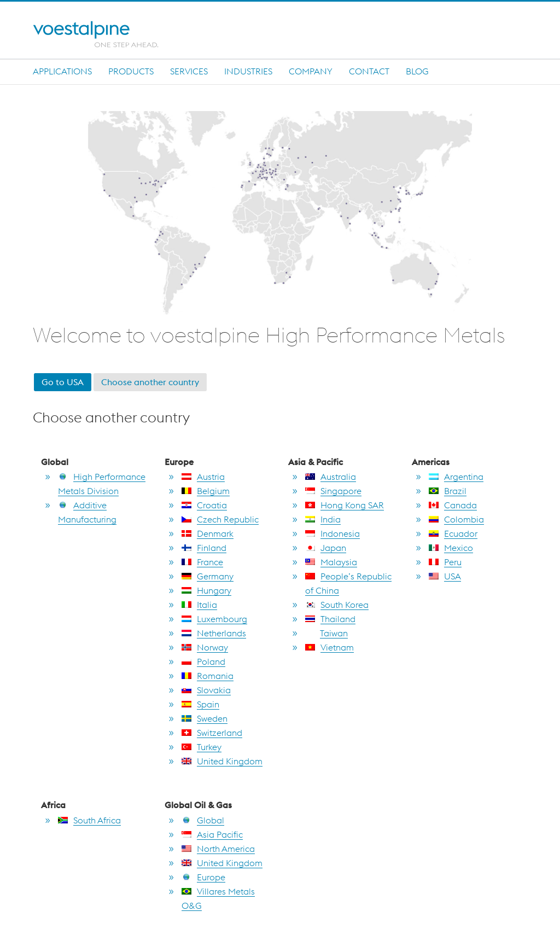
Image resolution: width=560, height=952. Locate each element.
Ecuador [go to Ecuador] (453, 533)
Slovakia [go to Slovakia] (206, 690)
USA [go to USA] (445, 576)
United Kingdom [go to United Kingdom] (222, 761)
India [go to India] (323, 519)
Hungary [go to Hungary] (206, 590)
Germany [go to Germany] (208, 576)
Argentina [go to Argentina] (456, 477)
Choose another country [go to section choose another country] (150, 382)
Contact (369, 71)
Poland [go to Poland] (203, 661)
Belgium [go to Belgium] (206, 491)
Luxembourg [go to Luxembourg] (214, 619)
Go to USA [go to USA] (63, 382)
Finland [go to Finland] (204, 548)
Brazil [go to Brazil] (448, 491)
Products (131, 71)
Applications (62, 71)
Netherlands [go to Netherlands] (214, 633)
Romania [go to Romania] (208, 676)
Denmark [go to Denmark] (208, 533)
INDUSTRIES (248, 71)
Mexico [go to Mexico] (451, 548)
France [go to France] (202, 562)
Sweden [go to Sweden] (205, 718)
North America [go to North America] (218, 849)
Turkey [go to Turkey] (202, 747)
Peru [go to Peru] (445, 562)
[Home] (105, 34)
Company (311, 71)
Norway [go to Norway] (205, 647)
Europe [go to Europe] (203, 877)
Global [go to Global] (203, 820)
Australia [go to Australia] (331, 477)
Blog (417, 71)
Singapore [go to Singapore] (333, 491)
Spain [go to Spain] (200, 704)
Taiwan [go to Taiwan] (326, 633)
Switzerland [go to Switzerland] (212, 733)
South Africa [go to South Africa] (89, 820)
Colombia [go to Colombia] (456, 519)
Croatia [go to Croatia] (204, 505)
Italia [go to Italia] (199, 605)
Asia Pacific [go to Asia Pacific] (212, 834)
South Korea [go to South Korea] (337, 605)
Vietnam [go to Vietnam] (329, 647)
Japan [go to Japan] (326, 548)
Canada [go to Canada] (453, 505)
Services (189, 71)
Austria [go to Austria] (203, 477)
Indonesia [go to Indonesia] (332, 533)
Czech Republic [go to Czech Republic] (220, 519)
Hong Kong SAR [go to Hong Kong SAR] (345, 505)
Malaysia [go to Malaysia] (331, 562)
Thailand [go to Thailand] (330, 619)
